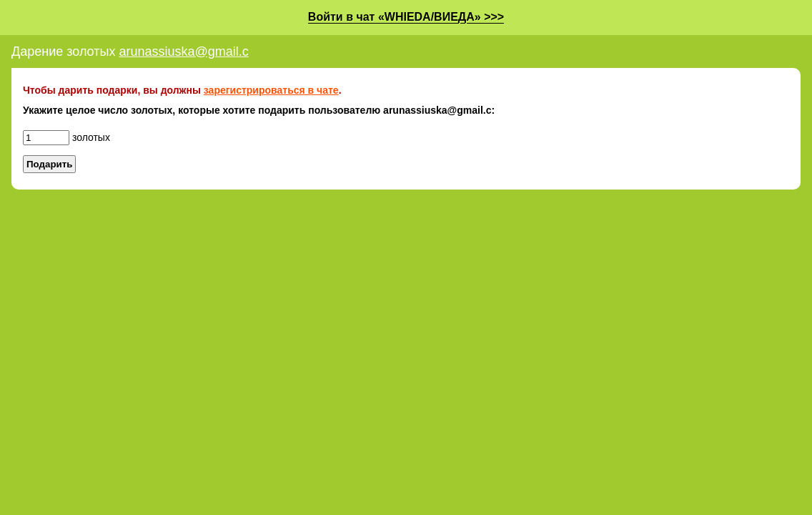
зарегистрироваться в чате (271, 90)
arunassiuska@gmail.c (183, 51)
